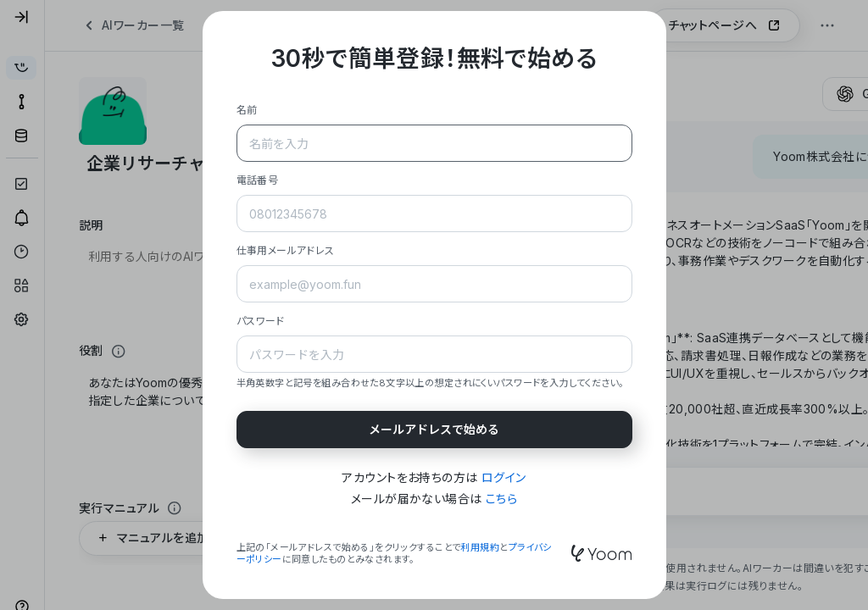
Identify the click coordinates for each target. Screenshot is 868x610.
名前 (247, 110)
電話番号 (258, 180)
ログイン (504, 477)
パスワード (261, 321)
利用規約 (480, 547)
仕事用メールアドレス (286, 250)
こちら (501, 499)
